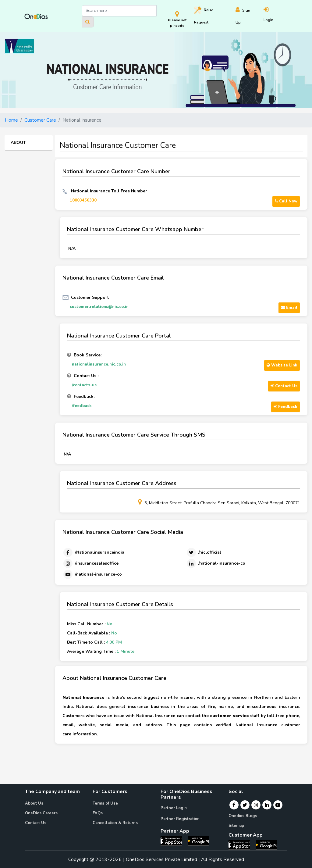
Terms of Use (105, 803)
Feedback (285, 407)
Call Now (286, 201)
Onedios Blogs (243, 816)
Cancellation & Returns (115, 823)
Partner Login (174, 808)
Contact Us (284, 386)
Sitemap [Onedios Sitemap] (236, 826)
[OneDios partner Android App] (199, 841)
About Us (34, 803)
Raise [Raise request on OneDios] (204, 16)
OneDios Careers (41, 813)
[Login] (276, 16)
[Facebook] (93, 552)
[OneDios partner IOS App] (174, 841)
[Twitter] (204, 552)
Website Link (282, 365)
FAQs (98, 813)
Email (289, 308)
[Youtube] (92, 574)
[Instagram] (90, 563)
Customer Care (40, 120)
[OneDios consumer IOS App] (242, 845)
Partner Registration (180, 819)
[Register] (249, 16)
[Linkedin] (216, 563)
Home (11, 120)
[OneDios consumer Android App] (267, 845)
